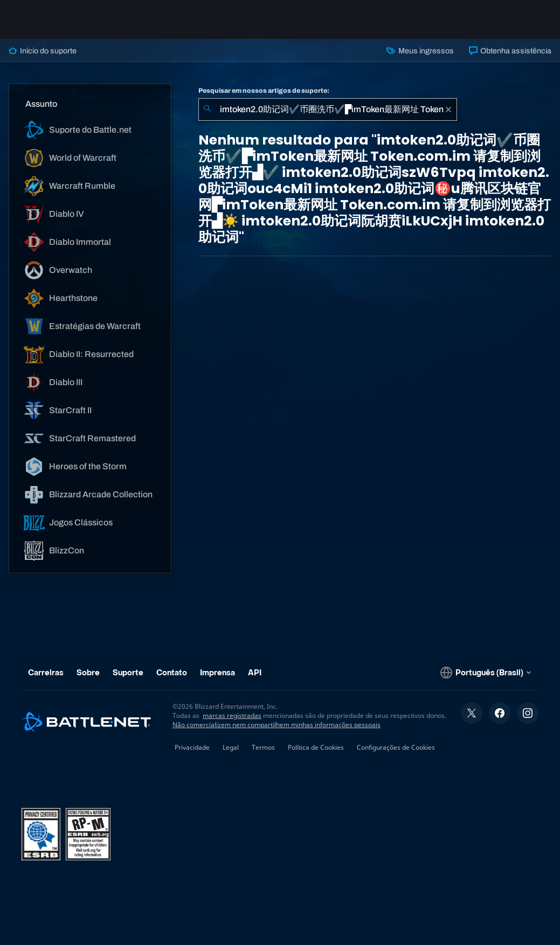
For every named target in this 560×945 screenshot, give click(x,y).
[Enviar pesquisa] (207, 109)
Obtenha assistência (510, 51)
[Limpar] (448, 109)
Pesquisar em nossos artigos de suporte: (264, 91)
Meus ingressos (420, 51)
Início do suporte (43, 51)
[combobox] (328, 109)
